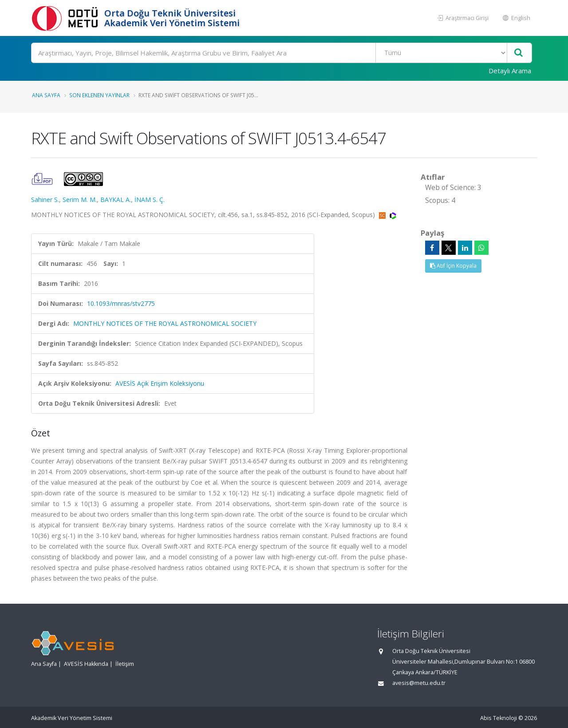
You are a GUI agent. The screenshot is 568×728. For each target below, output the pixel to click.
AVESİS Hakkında (86, 664)
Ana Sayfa (46, 95)
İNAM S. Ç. (150, 200)
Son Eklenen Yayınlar (99, 95)
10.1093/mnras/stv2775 (121, 303)
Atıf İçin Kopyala (453, 266)
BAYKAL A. (116, 200)
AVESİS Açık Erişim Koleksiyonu (160, 383)
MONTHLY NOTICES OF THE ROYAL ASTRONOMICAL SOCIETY (165, 323)
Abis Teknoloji (499, 718)
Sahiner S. (45, 200)
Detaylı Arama (510, 71)
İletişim (125, 664)
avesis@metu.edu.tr (419, 683)
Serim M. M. (80, 200)
